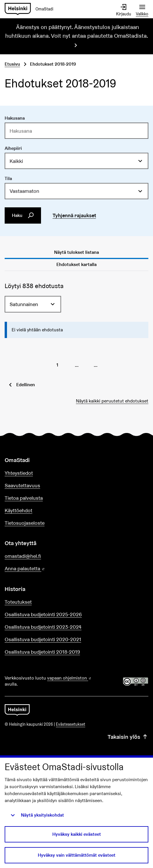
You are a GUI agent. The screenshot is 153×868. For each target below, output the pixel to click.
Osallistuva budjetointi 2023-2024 (43, 627)
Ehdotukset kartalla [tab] (76, 264)
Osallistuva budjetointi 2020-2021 (43, 639)
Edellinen (26, 385)
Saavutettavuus (22, 485)
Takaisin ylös (128, 737)
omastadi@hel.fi (23, 556)
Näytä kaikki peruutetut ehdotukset (112, 401)
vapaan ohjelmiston (70, 678)
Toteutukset (18, 602)
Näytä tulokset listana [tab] (76, 252)
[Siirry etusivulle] (31, 9)
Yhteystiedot (19, 473)
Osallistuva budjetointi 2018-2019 (42, 652)
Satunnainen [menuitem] (24, 304)
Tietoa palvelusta (24, 498)
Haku (23, 215)
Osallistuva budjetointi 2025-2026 (43, 614)
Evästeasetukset (71, 724)
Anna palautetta (41, 569)
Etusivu (12, 64)
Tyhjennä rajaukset (74, 215)
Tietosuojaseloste (25, 523)
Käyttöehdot (18, 510)
